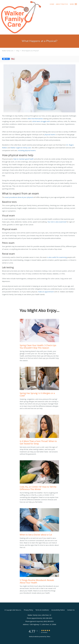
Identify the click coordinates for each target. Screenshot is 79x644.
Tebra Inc (18, 610)
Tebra (48, 637)
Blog (18, 51)
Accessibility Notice (58, 610)
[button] (76, 4)
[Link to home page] (29, 17)
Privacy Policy (28, 610)
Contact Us (71, 610)
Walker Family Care (8, 51)
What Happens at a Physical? (30, 51)
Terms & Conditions (42, 610)
